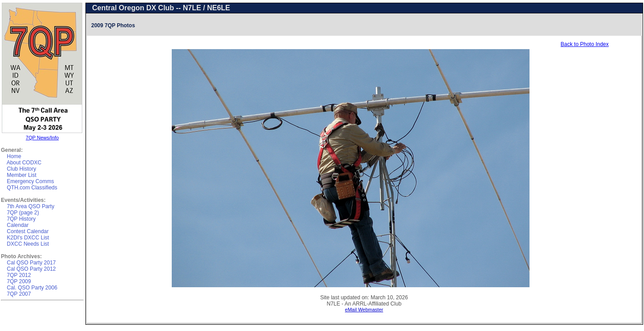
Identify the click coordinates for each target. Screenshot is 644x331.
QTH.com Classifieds (32, 188)
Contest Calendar (28, 231)
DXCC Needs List (28, 244)
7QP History (21, 219)
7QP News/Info (42, 138)
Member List (21, 175)
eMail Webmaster (364, 310)
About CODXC (24, 163)
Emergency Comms (30, 181)
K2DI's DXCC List (28, 238)
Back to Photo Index (585, 44)
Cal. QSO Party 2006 (32, 288)
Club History (21, 169)
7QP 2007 (19, 294)
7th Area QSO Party (30, 206)
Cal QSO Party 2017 (31, 263)
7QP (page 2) (23, 213)
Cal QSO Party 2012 (31, 269)
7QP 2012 (19, 275)
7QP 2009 (19, 281)
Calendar (18, 225)
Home (14, 156)
